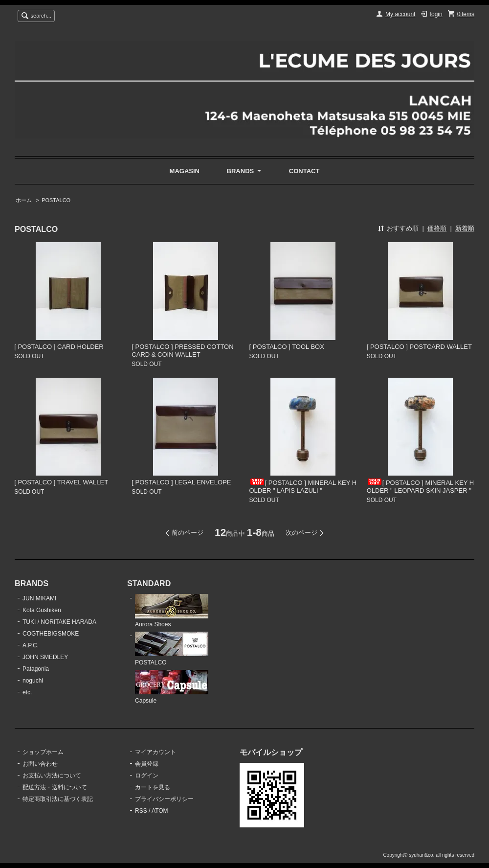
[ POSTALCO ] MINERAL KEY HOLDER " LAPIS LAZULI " (303, 487)
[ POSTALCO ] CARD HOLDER (59, 347)
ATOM (160, 811)
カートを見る (153, 787)
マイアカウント (156, 752)
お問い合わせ (40, 764)
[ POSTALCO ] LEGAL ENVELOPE (181, 482)
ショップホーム (43, 752)
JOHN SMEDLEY (45, 657)
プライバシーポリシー (164, 799)
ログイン (147, 776)
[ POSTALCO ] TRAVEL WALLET (61, 482)
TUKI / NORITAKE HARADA (59, 622)
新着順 (465, 228)
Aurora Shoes (172, 611)
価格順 (437, 228)
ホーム (24, 200)
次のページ (301, 533)
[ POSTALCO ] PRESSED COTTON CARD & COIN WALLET (182, 351)
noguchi (33, 681)
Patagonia (36, 669)
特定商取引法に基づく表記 (58, 799)
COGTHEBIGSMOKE (51, 634)
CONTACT (304, 171)
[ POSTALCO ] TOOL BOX (287, 347)
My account (400, 14)
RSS (141, 811)
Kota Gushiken (42, 610)
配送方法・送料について (55, 787)
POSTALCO (56, 200)
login (436, 14)
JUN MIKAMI (39, 598)
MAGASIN (185, 171)
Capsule (172, 687)
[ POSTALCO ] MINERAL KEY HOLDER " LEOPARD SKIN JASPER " (421, 487)
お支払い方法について (52, 776)
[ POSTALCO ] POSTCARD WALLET (419, 347)
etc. (27, 692)
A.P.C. (31, 645)
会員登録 (147, 764)
